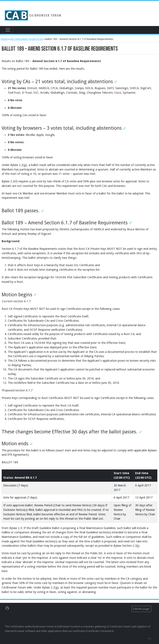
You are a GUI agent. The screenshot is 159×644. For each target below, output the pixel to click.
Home (4, 39)
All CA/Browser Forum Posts (27, 39)
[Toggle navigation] (8, 30)
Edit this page (141, 609)
